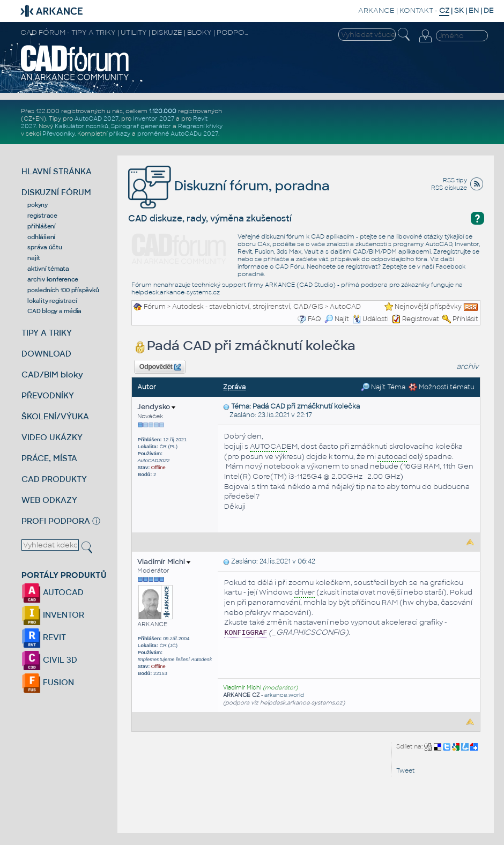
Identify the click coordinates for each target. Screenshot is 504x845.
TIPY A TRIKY (47, 333)
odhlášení (41, 237)
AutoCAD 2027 (97, 118)
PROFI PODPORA (56, 521)
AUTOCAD (53, 592)
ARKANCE (376, 10)
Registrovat (421, 319)
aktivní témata (48, 269)
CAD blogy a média (54, 311)
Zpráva (234, 387)
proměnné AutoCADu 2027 (178, 134)
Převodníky (58, 134)
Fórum (155, 307)
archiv (468, 366)
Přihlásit (465, 319)
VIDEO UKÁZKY (52, 437)
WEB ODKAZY (49, 500)
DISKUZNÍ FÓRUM (56, 192)
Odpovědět (160, 367)
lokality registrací (52, 301)
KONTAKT (416, 10)
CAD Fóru (290, 266)
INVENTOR (53, 615)
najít (34, 258)
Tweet (405, 770)
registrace (42, 216)
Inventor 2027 (154, 118)
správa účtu (45, 247)
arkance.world (284, 695)
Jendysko (156, 407)
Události (370, 319)
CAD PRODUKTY (54, 479)
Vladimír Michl (164, 562)
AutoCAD (345, 307)
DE (489, 10)
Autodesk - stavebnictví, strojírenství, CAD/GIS (248, 307)
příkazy (120, 134)
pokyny (38, 205)
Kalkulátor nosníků (81, 126)
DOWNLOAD (46, 354)
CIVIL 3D (49, 660)
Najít (337, 319)
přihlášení (42, 226)
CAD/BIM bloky (52, 375)
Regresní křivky (200, 126)
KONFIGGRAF (246, 633)
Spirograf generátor (141, 126)
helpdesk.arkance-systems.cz (176, 292)
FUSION (48, 682)
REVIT (44, 637)
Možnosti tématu (442, 387)
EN (474, 10)
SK (459, 10)
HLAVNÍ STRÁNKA (57, 171)
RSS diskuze (449, 188)
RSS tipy (455, 180)
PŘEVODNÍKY (48, 395)
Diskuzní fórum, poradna (229, 186)
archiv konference (53, 279)
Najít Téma (383, 387)
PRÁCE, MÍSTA (49, 458)
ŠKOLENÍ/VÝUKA (55, 416)
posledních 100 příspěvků (63, 290)
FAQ (314, 319)
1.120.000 (163, 111)
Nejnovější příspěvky (428, 307)
